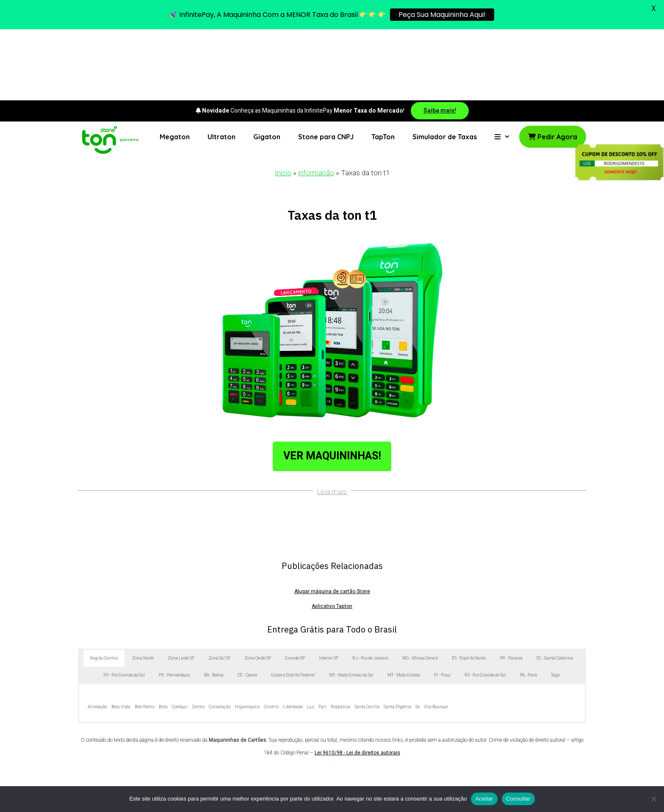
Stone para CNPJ (326, 66)
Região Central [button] (104, 588)
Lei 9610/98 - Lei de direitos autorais (357, 682)
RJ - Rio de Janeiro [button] (370, 588)
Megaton (175, 66)
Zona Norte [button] (143, 588)
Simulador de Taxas (445, 66)
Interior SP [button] (329, 588)
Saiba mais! (440, 40)
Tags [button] (555, 605)
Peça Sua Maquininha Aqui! (442, 15)
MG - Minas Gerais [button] (420, 588)
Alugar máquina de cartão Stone (332, 521)
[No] (653, 799)
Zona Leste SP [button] (181, 588)
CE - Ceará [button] (247, 605)
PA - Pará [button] (528, 605)
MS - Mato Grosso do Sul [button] (351, 605)
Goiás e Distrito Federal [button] (293, 605)
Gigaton (267, 66)
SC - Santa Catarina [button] (555, 588)
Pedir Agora (553, 66)
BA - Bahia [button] (214, 605)
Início (283, 102)
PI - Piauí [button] (442, 605)
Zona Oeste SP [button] (258, 588)
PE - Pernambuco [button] (174, 605)
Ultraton (221, 66)
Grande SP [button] (295, 588)
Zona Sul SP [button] (219, 588)
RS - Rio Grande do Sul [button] (124, 605)
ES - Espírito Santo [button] (469, 588)
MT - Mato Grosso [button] (404, 605)
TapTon (383, 66)
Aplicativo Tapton (332, 536)
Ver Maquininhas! (332, 385)
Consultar (518, 799)
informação (316, 102)
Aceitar (484, 799)
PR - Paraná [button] (511, 588)
